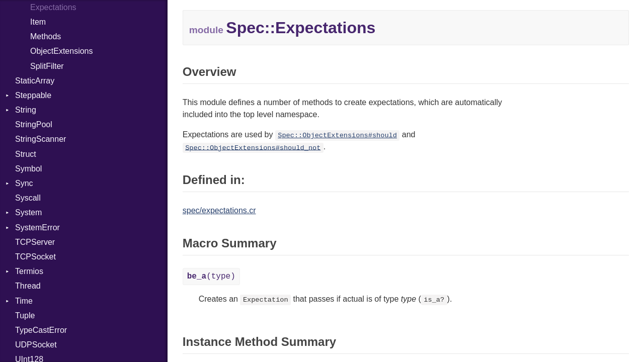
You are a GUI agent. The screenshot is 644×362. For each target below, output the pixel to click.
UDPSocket (36, 345)
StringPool (34, 124)
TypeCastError (41, 330)
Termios (29, 271)
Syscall (28, 198)
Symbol (28, 169)
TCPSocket (35, 257)
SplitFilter (47, 66)
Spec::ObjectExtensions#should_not (253, 148)
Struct (26, 154)
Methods (46, 36)
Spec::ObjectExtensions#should (337, 135)
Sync (24, 183)
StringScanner (41, 139)
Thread (28, 286)
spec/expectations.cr (219, 210)
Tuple (25, 315)
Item (38, 22)
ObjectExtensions (62, 51)
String (26, 110)
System (28, 212)
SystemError (37, 228)
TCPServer (35, 242)
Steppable (33, 95)
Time (24, 301)
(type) (211, 277)
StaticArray (35, 81)
